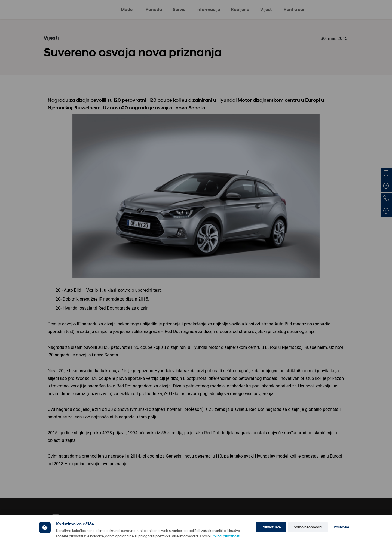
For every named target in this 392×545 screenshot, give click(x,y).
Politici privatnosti (226, 536)
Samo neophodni (308, 527)
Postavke (341, 527)
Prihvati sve (271, 527)
